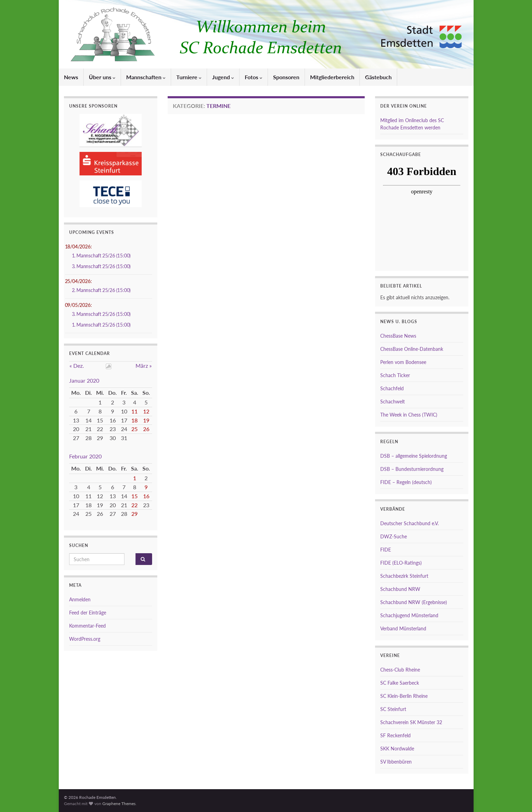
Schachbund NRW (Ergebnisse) (414, 602)
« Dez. (77, 366)
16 (146, 496)
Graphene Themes (119, 804)
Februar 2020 (85, 456)
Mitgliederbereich (332, 77)
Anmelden (80, 599)
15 (134, 496)
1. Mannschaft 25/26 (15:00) (101, 256)
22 (134, 505)
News (71, 77)
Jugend (223, 77)
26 (146, 429)
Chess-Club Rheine (400, 670)
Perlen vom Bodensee (403, 362)
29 (134, 514)
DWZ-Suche (394, 536)
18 (134, 420)
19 (146, 420)
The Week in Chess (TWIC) (409, 415)
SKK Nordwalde (397, 749)
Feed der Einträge (88, 613)
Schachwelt (393, 402)
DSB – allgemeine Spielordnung (414, 456)
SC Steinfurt (393, 709)
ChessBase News (398, 336)
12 (146, 411)
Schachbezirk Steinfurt (404, 576)
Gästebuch (378, 77)
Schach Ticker (395, 375)
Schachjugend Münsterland (409, 615)
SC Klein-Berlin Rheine (404, 696)
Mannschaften (146, 77)
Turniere (189, 77)
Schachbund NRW (400, 589)
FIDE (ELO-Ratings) (401, 563)
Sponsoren (286, 77)
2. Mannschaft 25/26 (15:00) (101, 290)
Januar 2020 (84, 380)
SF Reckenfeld (395, 735)
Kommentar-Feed (87, 626)
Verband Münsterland (403, 628)
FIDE (386, 550)
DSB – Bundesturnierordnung (412, 469)
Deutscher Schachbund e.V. (409, 523)
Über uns (102, 77)
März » (144, 366)
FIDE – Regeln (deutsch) (406, 482)
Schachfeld (392, 388)
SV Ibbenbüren (396, 762)
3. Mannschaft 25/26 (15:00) (101, 266)
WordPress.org (85, 639)
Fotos (254, 77)
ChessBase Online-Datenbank (412, 349)
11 (134, 411)
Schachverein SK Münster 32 (411, 722)
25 (134, 429)
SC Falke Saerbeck (400, 683)
